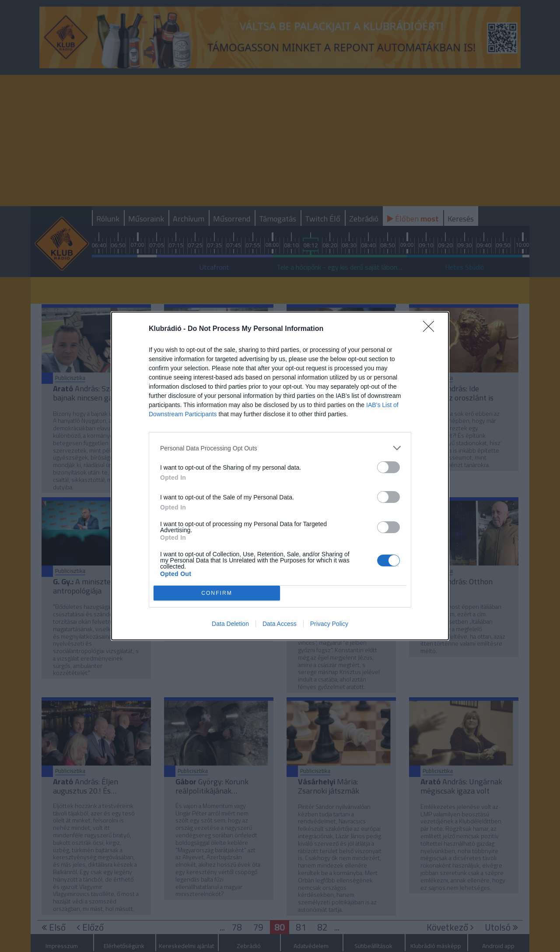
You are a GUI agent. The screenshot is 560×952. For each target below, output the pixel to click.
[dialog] (280, 476)
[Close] (431, 329)
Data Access (280, 624)
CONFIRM (217, 593)
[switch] (388, 467)
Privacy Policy (329, 624)
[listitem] (280, 448)
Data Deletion (230, 624)
